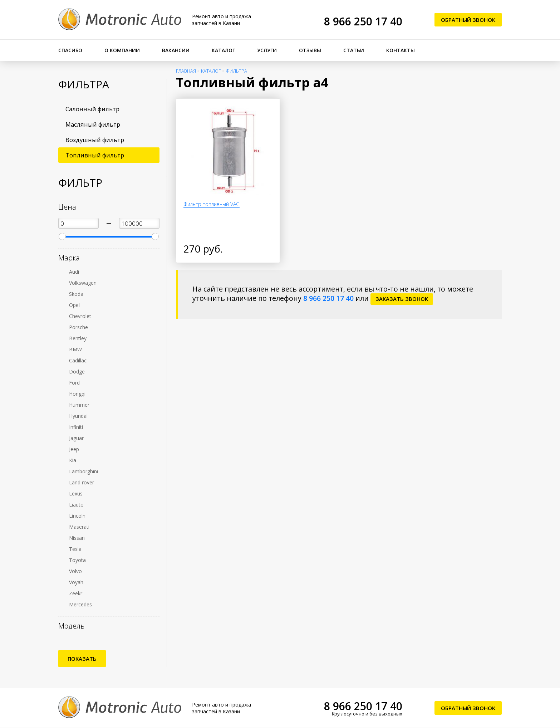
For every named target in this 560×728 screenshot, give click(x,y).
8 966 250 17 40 (363, 21)
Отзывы (310, 50)
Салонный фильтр (92, 109)
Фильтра (236, 71)
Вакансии (176, 50)
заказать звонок (402, 299)
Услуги (267, 50)
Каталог (223, 50)
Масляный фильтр (93, 124)
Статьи (354, 50)
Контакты (401, 50)
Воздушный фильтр (95, 140)
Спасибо (70, 50)
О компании (122, 50)
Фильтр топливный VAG (212, 204)
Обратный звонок (468, 20)
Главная (186, 71)
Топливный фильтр (95, 155)
